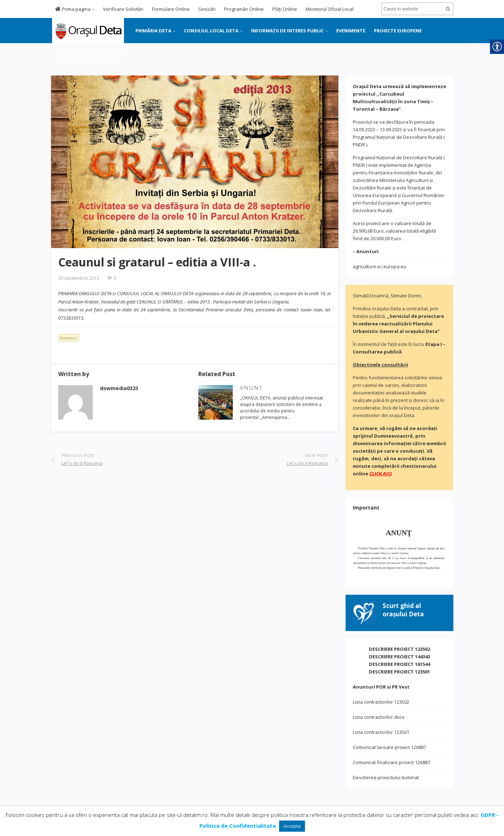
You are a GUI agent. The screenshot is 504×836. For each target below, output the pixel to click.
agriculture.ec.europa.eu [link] (380, 266)
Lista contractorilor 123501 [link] (381, 732)
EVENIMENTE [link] (351, 31)
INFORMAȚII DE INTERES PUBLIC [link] (287, 31)
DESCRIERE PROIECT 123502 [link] (399, 649)
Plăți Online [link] (285, 9)
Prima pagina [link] (73, 9)
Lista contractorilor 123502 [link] (381, 702)
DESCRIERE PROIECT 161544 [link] (399, 664)
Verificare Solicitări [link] (123, 9)
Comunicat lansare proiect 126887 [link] (389, 747)
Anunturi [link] (68, 338)
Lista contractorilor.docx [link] (379, 717)
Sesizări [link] (207, 9)
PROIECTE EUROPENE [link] (398, 31)
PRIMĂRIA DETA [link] (153, 31)
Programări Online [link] (244, 9)
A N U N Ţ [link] (251, 388)
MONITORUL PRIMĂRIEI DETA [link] (89, 56)
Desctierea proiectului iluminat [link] (386, 777)
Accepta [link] (292, 826)
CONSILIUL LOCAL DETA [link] (211, 31)
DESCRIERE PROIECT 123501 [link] (399, 672)
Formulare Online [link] (171, 9)
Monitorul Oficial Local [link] (330, 9)
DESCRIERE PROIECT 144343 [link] (399, 657)
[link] (87, 30)
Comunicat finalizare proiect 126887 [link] (391, 762)
